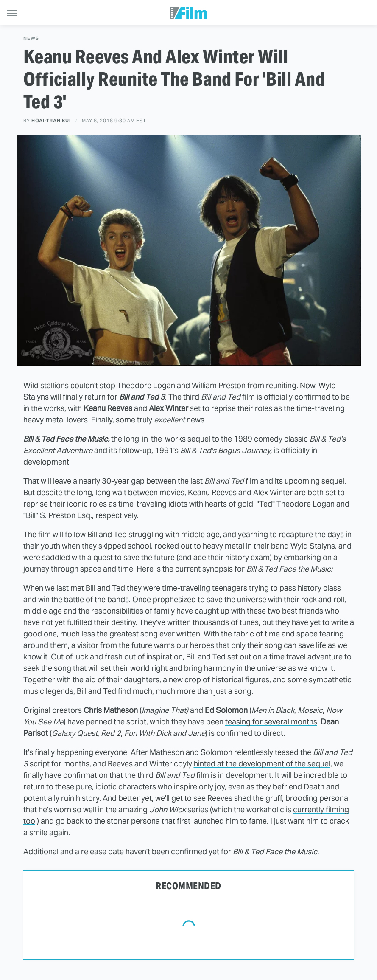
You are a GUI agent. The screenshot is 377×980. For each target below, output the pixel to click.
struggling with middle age (174, 534)
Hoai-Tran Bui (51, 121)
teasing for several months (271, 722)
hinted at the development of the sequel (262, 764)
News (31, 38)
